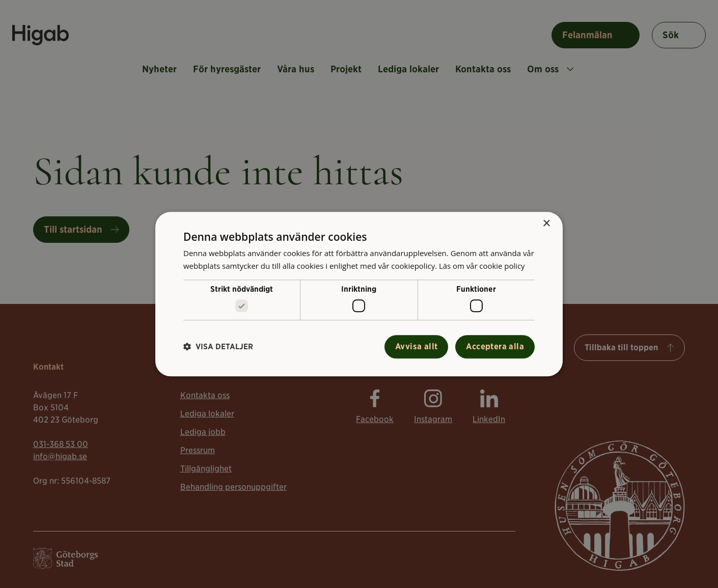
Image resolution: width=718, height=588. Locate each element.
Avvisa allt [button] (416, 346)
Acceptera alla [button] (495, 346)
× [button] (546, 224)
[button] (218, 347)
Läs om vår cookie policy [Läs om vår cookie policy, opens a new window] (482, 266)
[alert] (359, 294)
